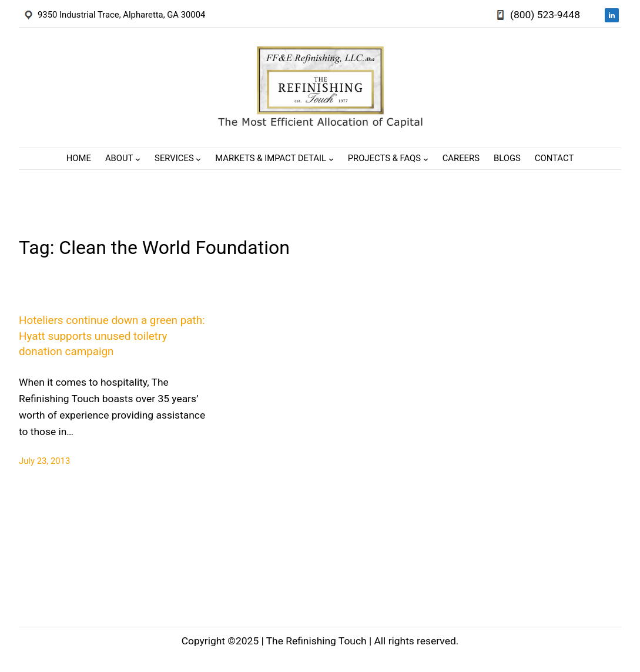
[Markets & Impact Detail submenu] (331, 159)
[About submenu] (138, 159)
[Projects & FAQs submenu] (426, 159)
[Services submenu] (198, 159)
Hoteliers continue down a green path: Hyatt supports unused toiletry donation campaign (112, 336)
